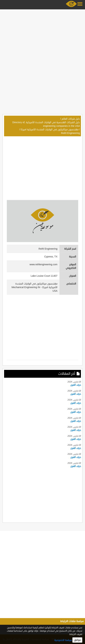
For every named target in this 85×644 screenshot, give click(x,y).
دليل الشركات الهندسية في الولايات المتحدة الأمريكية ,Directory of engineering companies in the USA (46, 124)
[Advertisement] (42, 34)
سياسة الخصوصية (63, 640)
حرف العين (76, 385)
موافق (77, 640)
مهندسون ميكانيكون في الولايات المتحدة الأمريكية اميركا (50, 130)
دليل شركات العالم (71, 119)
